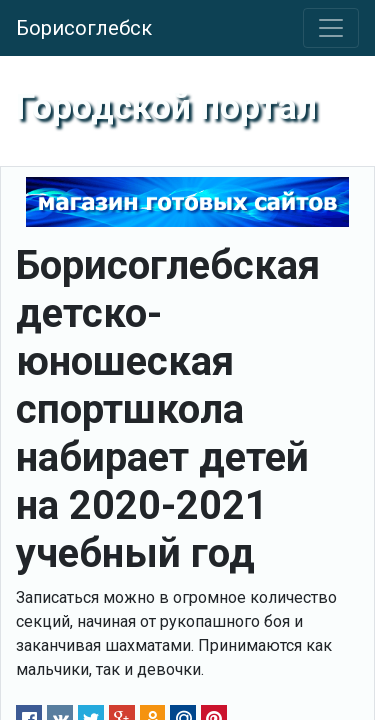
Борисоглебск (84, 28)
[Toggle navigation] (331, 28)
